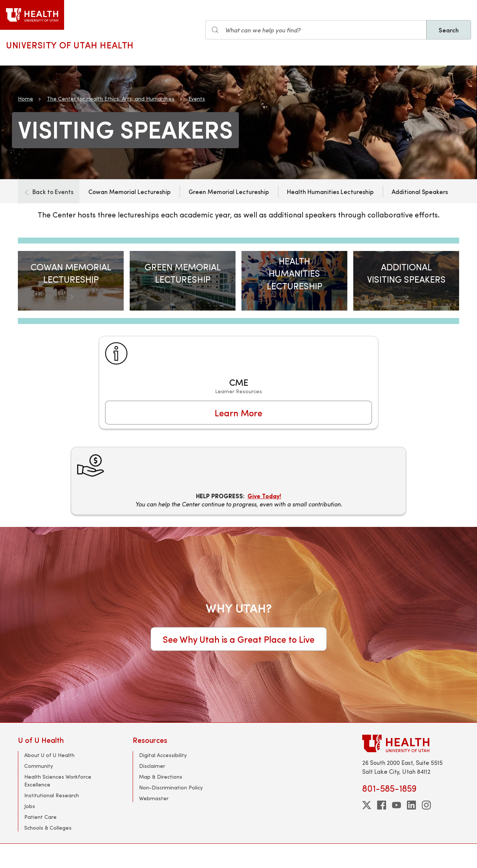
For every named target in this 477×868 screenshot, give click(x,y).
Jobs (30, 806)
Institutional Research (52, 795)
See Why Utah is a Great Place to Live (239, 639)
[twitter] (367, 805)
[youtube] (397, 805)
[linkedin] (411, 805)
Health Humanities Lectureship (330, 191)
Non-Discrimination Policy (171, 787)
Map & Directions (161, 777)
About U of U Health (49, 755)
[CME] (238, 382)
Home (26, 98)
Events (197, 98)
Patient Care (40, 817)
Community (39, 766)
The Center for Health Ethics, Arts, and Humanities (111, 98)
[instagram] (426, 805)
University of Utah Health (70, 45)
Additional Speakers (420, 191)
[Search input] (316, 30)
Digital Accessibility (163, 755)
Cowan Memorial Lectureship (129, 191)
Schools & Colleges (48, 828)
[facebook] (382, 805)
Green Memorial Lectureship (229, 191)
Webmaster (154, 798)
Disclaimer (152, 766)
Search (449, 30)
